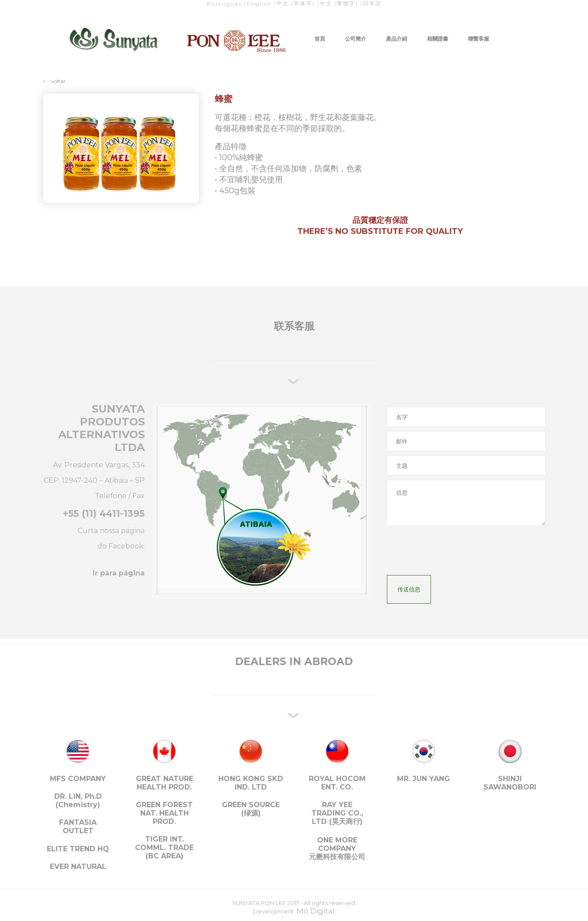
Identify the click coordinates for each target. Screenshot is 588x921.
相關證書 (438, 39)
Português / (227, 4)
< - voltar (54, 81)
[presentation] (454, 553)
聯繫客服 (479, 39)
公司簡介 (356, 39)
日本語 (372, 3)
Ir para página (119, 573)
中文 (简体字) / (298, 3)
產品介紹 (397, 39)
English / (262, 4)
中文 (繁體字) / (341, 3)
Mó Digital (316, 911)
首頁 (320, 39)
